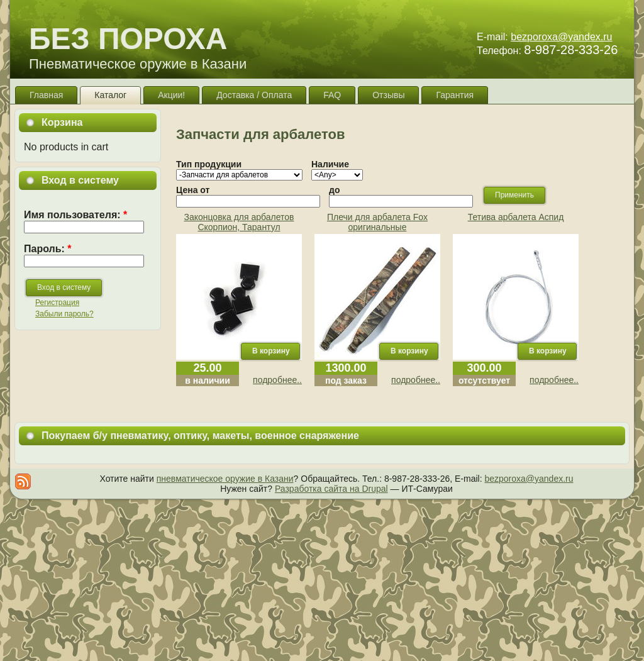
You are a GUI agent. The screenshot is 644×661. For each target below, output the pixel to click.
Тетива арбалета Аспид (516, 217)
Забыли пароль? (64, 314)
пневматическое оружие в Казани (225, 479)
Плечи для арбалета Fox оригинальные (377, 222)
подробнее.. (277, 380)
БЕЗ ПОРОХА (128, 39)
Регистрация (57, 303)
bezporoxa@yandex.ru (561, 37)
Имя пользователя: (75, 215)
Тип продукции (209, 164)
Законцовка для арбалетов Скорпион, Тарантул (239, 222)
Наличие (330, 164)
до (334, 190)
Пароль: (48, 249)
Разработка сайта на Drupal (331, 489)
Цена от (193, 190)
